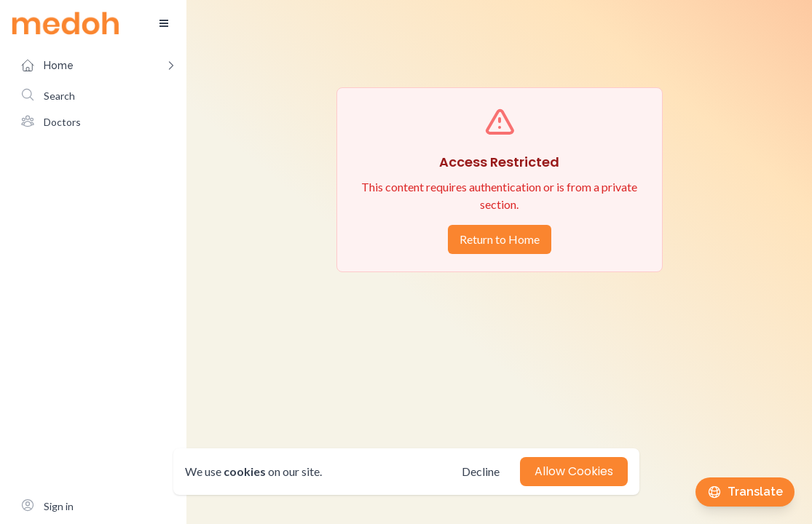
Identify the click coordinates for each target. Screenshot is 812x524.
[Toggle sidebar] (164, 23)
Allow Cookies (574, 471)
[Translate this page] (745, 492)
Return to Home (500, 239)
